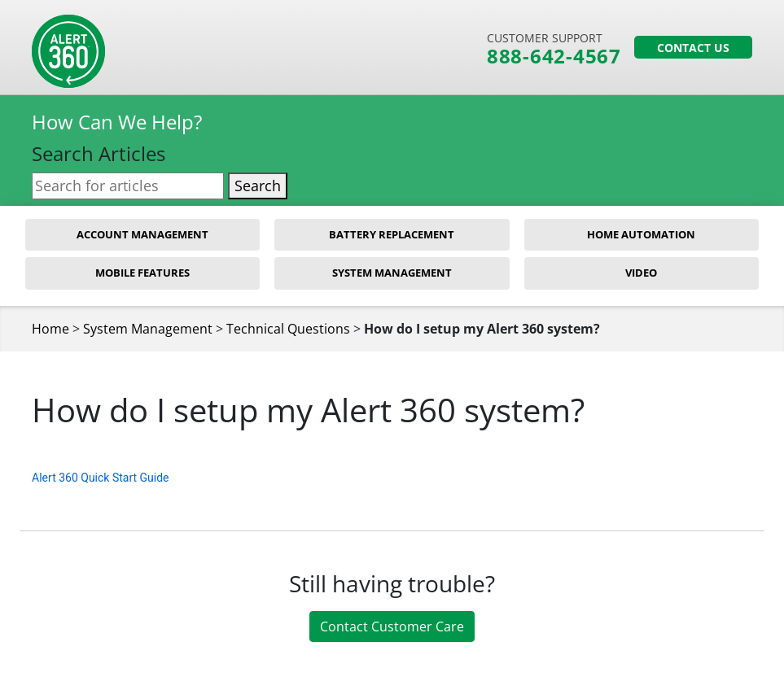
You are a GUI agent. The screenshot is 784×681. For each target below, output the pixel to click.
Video (641, 273)
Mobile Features (142, 273)
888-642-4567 (554, 56)
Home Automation (641, 234)
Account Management (142, 234)
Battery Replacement (392, 234)
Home (50, 329)
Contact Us (693, 48)
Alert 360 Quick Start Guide (100, 478)
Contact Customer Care (392, 626)
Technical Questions (288, 329)
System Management (392, 273)
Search (258, 186)
